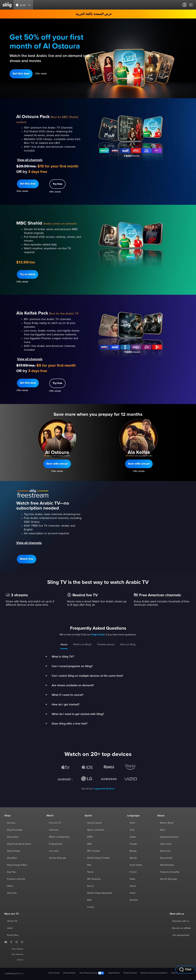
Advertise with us (181, 921)
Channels (54, 830)
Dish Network (17, 954)
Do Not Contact (130, 973)
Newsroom (165, 851)
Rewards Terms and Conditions (154, 973)
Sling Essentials (15, 830)
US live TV (12, 921)
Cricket (91, 907)
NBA (89, 844)
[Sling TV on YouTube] (6, 942)
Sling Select (13, 837)
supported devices (104, 789)
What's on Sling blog (59, 837)
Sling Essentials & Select (19, 844)
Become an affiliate (182, 928)
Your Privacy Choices (92, 973)
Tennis (90, 872)
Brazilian (134, 900)
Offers (10, 886)
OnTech (20, 960)
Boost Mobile (18, 949)
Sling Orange (13, 851)
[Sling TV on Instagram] (17, 942)
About (64, 644)
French (133, 872)
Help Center (98, 635)
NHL (89, 865)
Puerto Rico (13, 935)
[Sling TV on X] (22, 942)
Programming (56, 844)
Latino (10, 928)
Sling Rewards (167, 865)
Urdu (132, 830)
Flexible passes (106, 644)
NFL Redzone (94, 879)
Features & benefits (170, 872)
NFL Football (93, 851)
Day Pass (12, 872)
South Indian (136, 865)
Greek (133, 886)
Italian (133, 879)
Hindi (132, 823)
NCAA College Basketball (100, 893)
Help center (166, 844)
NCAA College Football (98, 858)
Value (163, 830)
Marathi (133, 858)
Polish (133, 893)
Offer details (41, 74)
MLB (89, 900)
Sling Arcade (166, 858)
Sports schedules (96, 830)
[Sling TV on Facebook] (11, 942)
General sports (94, 823)
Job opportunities (181, 935)
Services (11, 823)
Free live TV (55, 823)
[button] (21, 74)
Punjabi (133, 844)
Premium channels (16, 879)
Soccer (91, 886)
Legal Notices (114, 973)
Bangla (133, 851)
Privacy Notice (70, 973)
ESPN (90, 837)
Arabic (133, 837)
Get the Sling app (58, 858)
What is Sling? (167, 823)
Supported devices (169, 837)
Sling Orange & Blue (17, 865)
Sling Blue (12, 858)
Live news (54, 851)
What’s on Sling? (82, 644)
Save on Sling (128, 644)
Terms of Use (54, 973)
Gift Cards (12, 893)
